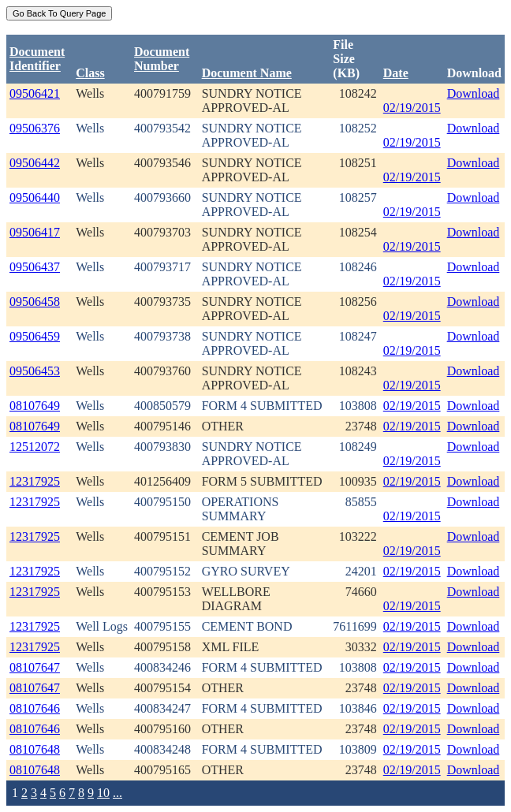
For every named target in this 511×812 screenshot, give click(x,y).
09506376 (35, 128)
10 (103, 793)
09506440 (35, 197)
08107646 (35, 708)
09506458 (35, 302)
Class (90, 73)
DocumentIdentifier (37, 59)
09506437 (35, 267)
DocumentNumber (162, 59)
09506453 (35, 371)
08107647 (35, 667)
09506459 (35, 336)
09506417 (35, 232)
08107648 (35, 749)
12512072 (35, 447)
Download (474, 93)
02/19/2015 (412, 108)
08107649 (35, 406)
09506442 (35, 163)
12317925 (35, 481)
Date (396, 73)
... (117, 793)
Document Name (247, 73)
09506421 (35, 93)
